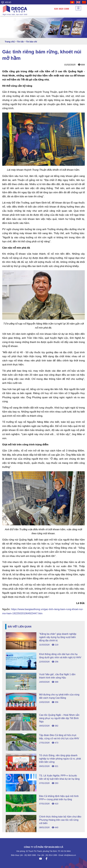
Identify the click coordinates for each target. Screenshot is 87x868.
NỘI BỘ (6, 2)
